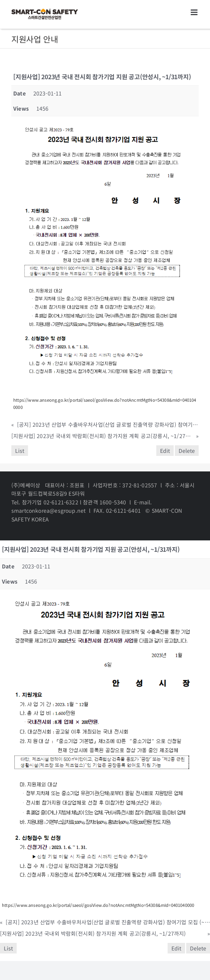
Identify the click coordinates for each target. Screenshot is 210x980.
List (20, 451)
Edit (165, 451)
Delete (187, 451)
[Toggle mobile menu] (195, 12)
